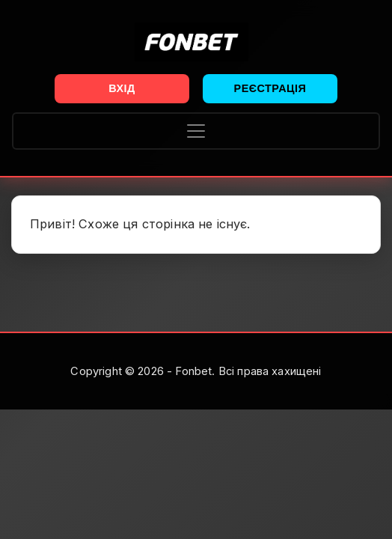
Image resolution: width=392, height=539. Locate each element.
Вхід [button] (122, 88)
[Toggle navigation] (196, 131)
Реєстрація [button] (270, 88)
